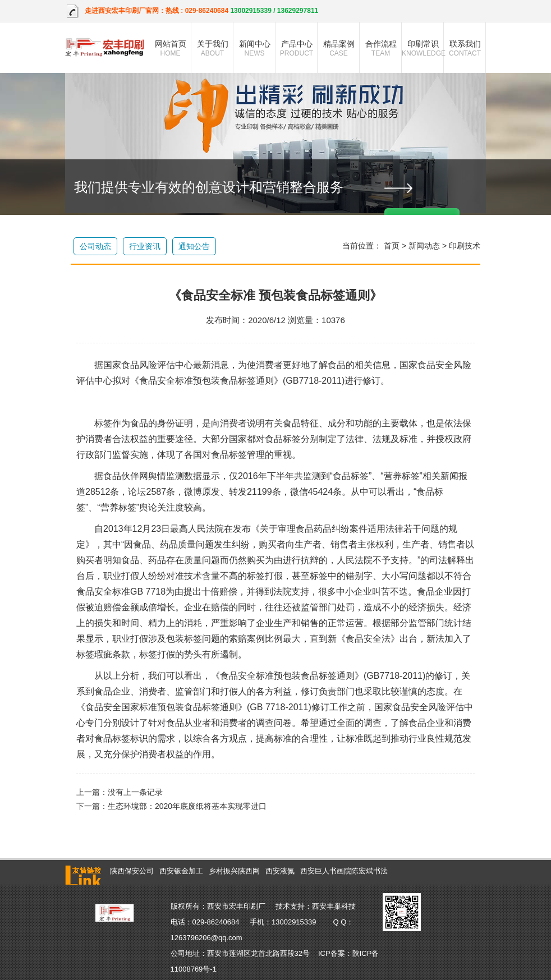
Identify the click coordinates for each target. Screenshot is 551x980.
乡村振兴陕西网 (234, 871)
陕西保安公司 (132, 871)
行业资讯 (145, 246)
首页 (392, 246)
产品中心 (297, 48)
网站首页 (170, 48)
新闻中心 (254, 48)
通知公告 (194, 246)
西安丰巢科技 (334, 906)
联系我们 (465, 48)
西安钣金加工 (181, 871)
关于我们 (212, 48)
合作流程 (381, 48)
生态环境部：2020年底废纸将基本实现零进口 (187, 806)
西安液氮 (280, 871)
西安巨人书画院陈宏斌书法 (344, 871)
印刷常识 (423, 48)
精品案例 (339, 48)
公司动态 (95, 246)
